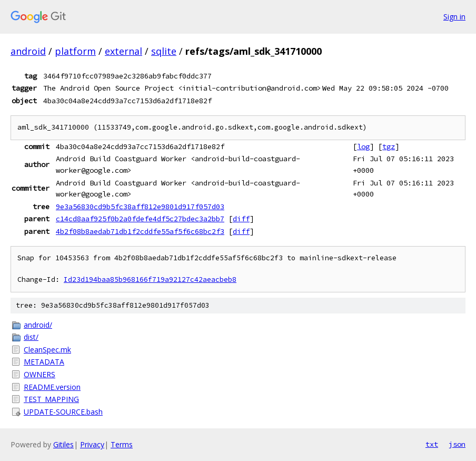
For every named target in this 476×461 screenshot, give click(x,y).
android (28, 51)
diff (241, 219)
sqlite (164, 51)
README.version (52, 387)
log (363, 146)
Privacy (92, 444)
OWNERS (39, 374)
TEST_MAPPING (51, 399)
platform (75, 51)
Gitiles (63, 444)
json (457, 444)
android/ (38, 325)
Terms (122, 444)
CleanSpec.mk (47, 350)
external (123, 51)
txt (432, 444)
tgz (389, 146)
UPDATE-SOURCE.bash (63, 412)
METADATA (44, 362)
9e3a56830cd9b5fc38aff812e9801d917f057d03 (140, 207)
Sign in (454, 17)
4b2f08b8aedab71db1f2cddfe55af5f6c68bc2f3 (140, 231)
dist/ (31, 337)
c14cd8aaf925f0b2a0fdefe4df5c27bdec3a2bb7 (140, 219)
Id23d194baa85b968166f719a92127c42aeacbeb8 (150, 279)
